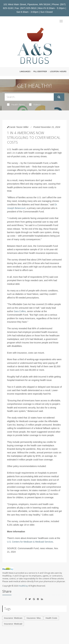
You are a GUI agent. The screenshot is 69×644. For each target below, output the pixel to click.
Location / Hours (58, 71)
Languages (25, 71)
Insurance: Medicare (13, 618)
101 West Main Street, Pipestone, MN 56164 (27, 4)
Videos (35, 104)
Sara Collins (20, 311)
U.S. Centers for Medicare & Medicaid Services (30, 542)
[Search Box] (29, 97)
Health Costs (51, 618)
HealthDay (23, 586)
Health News (16, 104)
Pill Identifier (40, 71)
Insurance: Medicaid (13, 624)
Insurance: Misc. (34, 618)
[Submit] (59, 97)
